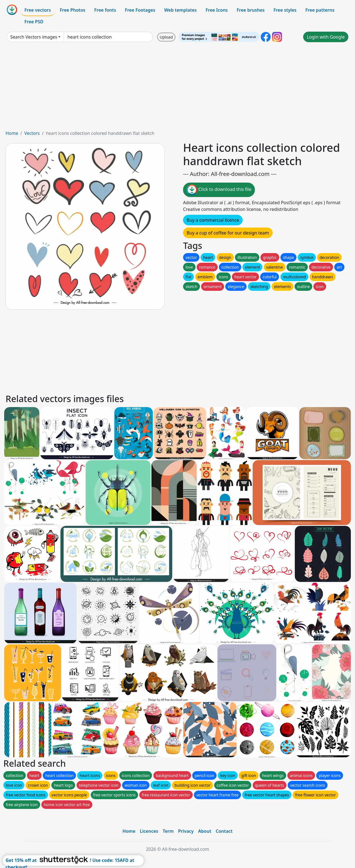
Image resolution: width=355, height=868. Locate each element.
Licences (149, 831)
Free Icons (217, 10)
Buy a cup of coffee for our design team (228, 233)
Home (12, 133)
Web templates (180, 10)
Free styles (285, 10)
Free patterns (320, 10)
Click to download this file (219, 190)
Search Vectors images (34, 37)
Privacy (186, 831)
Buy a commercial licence (213, 220)
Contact (224, 831)
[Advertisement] (177, 88)
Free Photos (72, 10)
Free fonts (105, 10)
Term (168, 831)
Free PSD (34, 22)
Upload (166, 37)
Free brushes (251, 10)
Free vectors (38, 10)
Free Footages (140, 10)
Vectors (32, 133)
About (205, 831)
